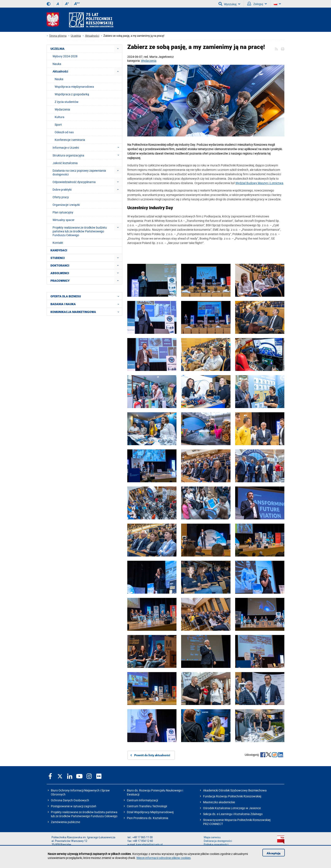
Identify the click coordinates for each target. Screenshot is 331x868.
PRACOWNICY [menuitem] (60, 281)
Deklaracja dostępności (218, 841)
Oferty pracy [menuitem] (61, 197)
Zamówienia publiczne (65, 822)
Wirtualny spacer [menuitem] (64, 220)
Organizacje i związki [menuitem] (66, 205)
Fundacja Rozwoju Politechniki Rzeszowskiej (232, 796)
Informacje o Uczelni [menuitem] (87, 147)
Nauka (59, 79)
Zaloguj (257, 4)
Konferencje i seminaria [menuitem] (70, 140)
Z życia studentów (67, 102)
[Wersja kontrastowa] (49, 4)
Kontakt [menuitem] (58, 243)
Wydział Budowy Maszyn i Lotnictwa (259, 183)
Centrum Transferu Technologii (147, 806)
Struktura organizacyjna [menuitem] (87, 155)
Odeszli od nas (64, 132)
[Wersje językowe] (277, 4)
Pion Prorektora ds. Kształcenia (148, 818)
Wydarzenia (149, 61)
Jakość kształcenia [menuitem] (65, 163)
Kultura (60, 117)
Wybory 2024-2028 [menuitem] (65, 56)
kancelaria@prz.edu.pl (149, 844)
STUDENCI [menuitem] (58, 258)
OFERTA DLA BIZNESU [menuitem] (86, 296)
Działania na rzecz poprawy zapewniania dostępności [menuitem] (79, 172)
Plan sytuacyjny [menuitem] (63, 212)
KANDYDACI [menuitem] (59, 250)
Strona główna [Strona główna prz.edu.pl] (58, 36)
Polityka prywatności (216, 844)
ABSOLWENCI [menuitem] (60, 273)
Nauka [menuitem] (57, 64)
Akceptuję (274, 853)
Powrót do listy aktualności (152, 755)
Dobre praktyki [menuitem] (62, 189)
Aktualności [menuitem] (60, 71)
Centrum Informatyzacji (142, 800)
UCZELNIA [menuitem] (58, 49)
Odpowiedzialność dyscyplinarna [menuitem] (74, 182)
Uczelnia (76, 36)
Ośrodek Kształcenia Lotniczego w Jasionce (232, 808)
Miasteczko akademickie (219, 802)
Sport (58, 125)
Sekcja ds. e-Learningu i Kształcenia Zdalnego (233, 814)
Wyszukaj (229, 4)
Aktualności (92, 36)
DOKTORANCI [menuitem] (60, 266)
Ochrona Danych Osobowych (70, 800)
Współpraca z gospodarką (72, 94)
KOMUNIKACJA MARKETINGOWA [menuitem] (86, 312)
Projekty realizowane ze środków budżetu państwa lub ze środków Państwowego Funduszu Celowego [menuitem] (80, 231)
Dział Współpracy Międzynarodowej (150, 812)
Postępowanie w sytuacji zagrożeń (74, 806)
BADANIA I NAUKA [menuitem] (86, 304)
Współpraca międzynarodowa (74, 87)
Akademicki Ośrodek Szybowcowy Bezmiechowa (235, 790)
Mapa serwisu (212, 837)
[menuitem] (118, 49)
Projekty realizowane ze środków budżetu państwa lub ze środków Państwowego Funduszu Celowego (84, 814)
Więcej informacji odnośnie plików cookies (163, 858)
